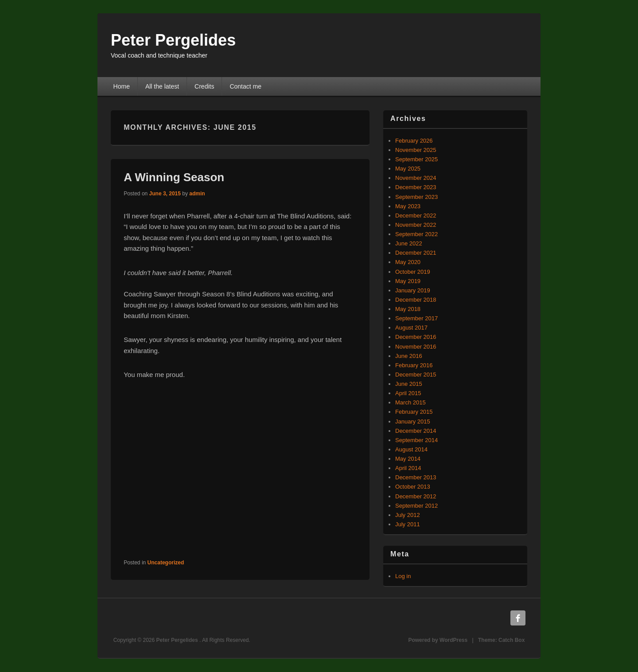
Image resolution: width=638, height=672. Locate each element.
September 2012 (416, 506)
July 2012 (408, 515)
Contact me (245, 86)
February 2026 (414, 141)
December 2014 (416, 431)
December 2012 (416, 496)
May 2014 (408, 459)
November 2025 (416, 150)
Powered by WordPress (438, 640)
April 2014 (408, 468)
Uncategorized (166, 563)
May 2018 (408, 309)
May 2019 (408, 281)
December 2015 (416, 375)
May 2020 (408, 262)
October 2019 (413, 272)
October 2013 (413, 487)
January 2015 (413, 421)
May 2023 (408, 206)
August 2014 (411, 449)
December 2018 (416, 300)
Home (122, 86)
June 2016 (409, 356)
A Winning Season (174, 177)
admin (197, 194)
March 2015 (410, 402)
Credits (204, 86)
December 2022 (416, 216)
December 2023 (416, 187)
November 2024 (416, 178)
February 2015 (414, 412)
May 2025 (408, 169)
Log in (403, 576)
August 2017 (411, 328)
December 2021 (416, 253)
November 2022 (416, 225)
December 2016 (416, 337)
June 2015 (409, 384)
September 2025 (416, 159)
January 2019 (413, 290)
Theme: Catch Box (501, 640)
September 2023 (416, 197)
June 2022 (409, 243)
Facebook (518, 618)
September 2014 (416, 440)
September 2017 (416, 318)
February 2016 (414, 365)
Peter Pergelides (173, 40)
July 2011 (408, 524)
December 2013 (416, 477)
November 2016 (416, 347)
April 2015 (408, 393)
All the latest (162, 86)
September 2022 (416, 234)
